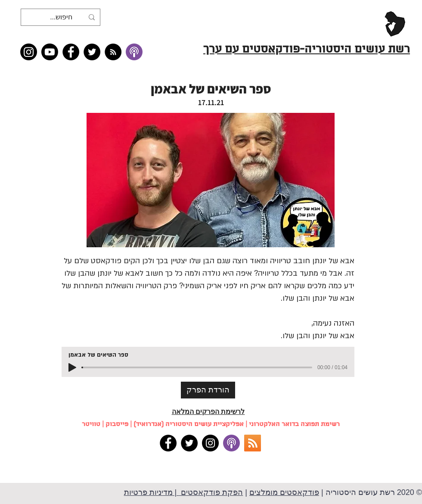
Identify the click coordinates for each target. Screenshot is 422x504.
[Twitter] (92, 52)
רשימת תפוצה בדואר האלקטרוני (294, 424)
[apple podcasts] (231, 443)
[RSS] (253, 443)
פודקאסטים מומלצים (284, 492)
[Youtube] (50, 52)
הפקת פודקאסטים (211, 492)
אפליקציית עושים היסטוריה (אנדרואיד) (189, 424)
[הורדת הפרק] (208, 390)
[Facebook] (71, 52)
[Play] (72, 367)
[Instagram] (29, 52)
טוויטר (91, 424)
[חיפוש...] (61, 17)
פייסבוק (117, 424)
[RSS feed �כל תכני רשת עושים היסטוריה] (113, 52)
